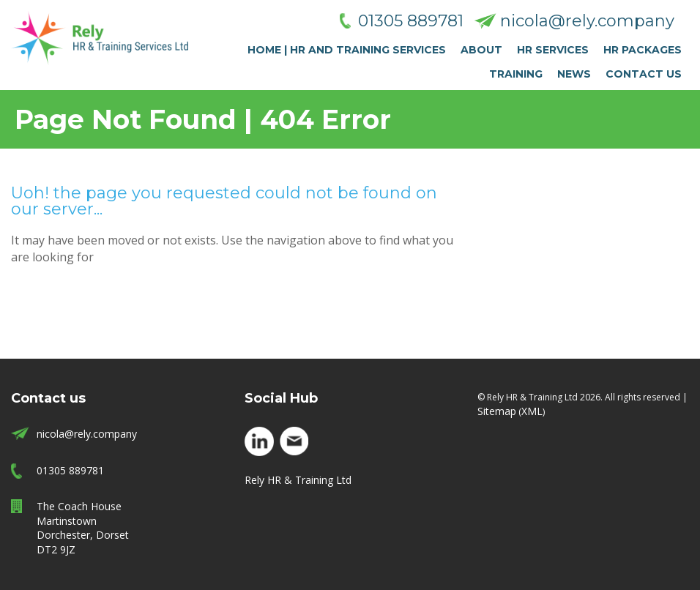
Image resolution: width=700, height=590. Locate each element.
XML (532, 411)
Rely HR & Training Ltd (298, 480)
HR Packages (643, 50)
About (481, 50)
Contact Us (644, 74)
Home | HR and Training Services (347, 50)
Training (516, 74)
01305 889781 (411, 21)
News (574, 74)
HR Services (553, 50)
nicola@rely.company (587, 21)
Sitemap (497, 411)
